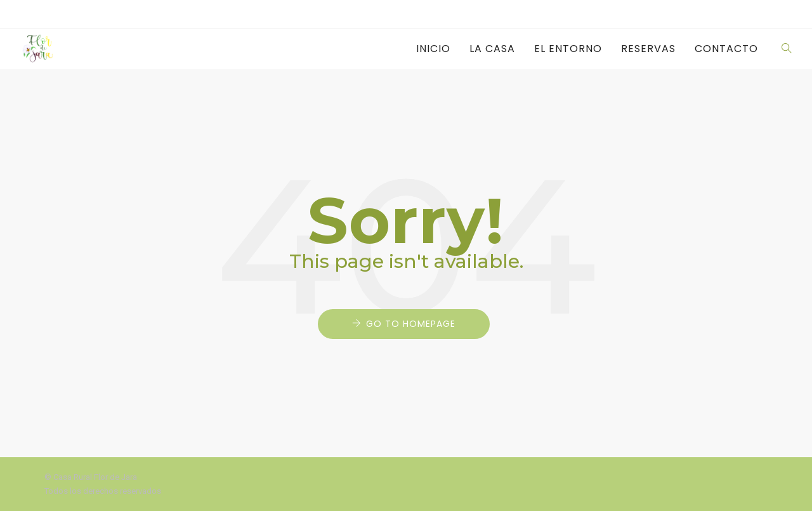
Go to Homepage (411, 324)
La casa (492, 49)
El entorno (568, 49)
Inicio (433, 49)
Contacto (726, 49)
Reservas (648, 49)
